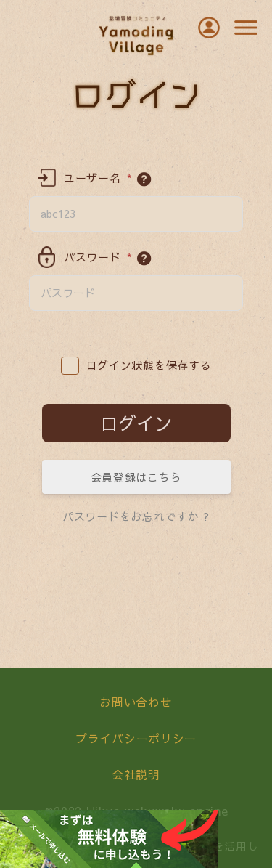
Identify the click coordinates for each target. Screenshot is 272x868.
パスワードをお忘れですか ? (136, 516)
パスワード (98, 257)
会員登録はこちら (136, 477)
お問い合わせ (136, 702)
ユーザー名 (98, 178)
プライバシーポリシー (136, 738)
